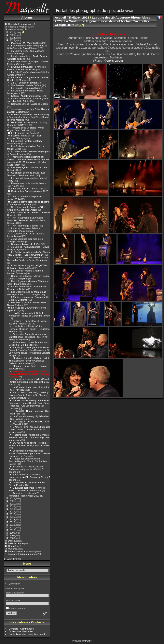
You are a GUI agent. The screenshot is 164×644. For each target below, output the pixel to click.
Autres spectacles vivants (21, 551)
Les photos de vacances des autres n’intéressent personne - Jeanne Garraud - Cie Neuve (29, 453)
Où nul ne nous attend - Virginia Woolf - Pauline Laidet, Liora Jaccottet (29, 444)
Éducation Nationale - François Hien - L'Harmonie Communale (27, 489)
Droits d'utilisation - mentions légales (28, 634)
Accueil (60, 17)
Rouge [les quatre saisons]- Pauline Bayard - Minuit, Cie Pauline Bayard (28, 461)
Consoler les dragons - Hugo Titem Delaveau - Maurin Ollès (28, 267)
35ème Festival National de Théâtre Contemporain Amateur (28, 203)
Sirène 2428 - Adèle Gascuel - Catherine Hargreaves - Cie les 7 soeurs (27, 469)
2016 (12, 514)
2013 (12, 522)
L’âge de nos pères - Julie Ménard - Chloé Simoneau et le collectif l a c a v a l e (29, 382)
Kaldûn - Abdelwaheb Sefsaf (26, 96)
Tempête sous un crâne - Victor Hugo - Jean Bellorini (26, 129)
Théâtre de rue (16, 543)
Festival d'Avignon (18, 27)
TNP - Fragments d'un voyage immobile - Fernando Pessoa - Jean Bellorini (26, 220)
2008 (12, 535)
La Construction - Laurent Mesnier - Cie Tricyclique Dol (29, 388)
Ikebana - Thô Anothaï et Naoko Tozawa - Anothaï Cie (28, 322)
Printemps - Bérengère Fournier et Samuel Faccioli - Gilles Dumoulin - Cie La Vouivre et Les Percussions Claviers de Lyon (29, 351)
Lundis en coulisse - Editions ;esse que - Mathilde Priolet (28, 100)
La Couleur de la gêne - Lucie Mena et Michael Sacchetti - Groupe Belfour (29, 374)
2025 (12, 35)
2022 (12, 498)
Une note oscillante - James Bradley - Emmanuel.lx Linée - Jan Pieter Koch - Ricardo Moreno (28, 117)
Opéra (11, 546)
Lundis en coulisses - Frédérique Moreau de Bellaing (26, 288)
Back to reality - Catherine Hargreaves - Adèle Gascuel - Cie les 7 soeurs (29, 477)
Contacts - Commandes (21, 629)
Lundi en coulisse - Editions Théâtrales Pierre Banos (24, 230)
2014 (12, 519)
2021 (12, 501)
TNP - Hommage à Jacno (25, 226)
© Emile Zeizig (114, 61)
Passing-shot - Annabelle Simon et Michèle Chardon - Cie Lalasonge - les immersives (29, 437)
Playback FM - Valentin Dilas (26, 43)
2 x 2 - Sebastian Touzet (24, 83)
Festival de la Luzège (22, 133)
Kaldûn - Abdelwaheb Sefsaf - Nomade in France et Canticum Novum (29, 314)
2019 (12, 506)
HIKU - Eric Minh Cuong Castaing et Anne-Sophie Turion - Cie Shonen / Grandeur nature (29, 395)
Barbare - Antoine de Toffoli (26, 244)
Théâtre (12, 29)
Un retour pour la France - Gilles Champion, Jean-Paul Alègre (26, 208)
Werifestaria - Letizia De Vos (26, 85)
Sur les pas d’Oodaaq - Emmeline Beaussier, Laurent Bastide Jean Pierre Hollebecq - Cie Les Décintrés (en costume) (29, 404)
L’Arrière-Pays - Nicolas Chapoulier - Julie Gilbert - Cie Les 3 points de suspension (29, 429)
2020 (12, 504)
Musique (12, 549)
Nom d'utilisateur (15, 593)
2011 (12, 527)
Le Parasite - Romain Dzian (26, 88)
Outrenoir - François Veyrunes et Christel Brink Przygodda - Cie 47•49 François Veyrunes (28, 337)
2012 (12, 525)
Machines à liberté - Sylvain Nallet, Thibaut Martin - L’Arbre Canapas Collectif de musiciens (29, 361)
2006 (12, 538)
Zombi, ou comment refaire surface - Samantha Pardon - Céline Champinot (28, 259)
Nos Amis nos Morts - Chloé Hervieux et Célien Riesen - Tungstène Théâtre (29, 329)
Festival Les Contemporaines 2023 (30, 191)
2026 (12, 32)
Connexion (14, 584)
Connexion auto (16, 608)
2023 (12, 40)
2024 (12, 38)
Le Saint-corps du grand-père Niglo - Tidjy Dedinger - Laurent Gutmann (29, 253)
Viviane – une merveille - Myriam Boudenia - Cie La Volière (28, 343)
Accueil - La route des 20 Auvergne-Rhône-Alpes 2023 (24, 494)
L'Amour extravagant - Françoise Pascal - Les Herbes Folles (26, 68)
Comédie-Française (18, 24)
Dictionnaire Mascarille (21, 631)
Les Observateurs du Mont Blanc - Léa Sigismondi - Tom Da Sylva (27, 293)
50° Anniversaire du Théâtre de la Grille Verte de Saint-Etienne (27, 47)
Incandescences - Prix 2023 (26, 188)
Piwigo (88, 641)
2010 (12, 530)
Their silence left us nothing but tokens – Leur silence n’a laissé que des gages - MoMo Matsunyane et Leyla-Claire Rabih (28, 161)
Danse (11, 541)
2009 (12, 533)
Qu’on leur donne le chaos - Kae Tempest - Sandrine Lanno (26, 174)
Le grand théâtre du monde (22, 554)
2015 (12, 517)
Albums (27, 17)
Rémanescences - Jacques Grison (29, 104)
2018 (12, 509)
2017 (12, 512)
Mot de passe (13, 600)
